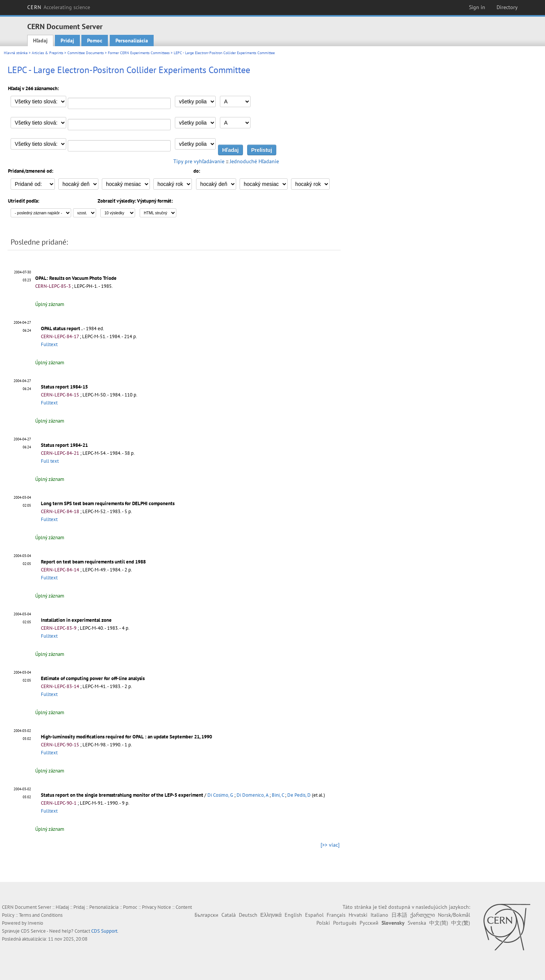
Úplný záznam (50, 304)
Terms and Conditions (41, 915)
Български (206, 915)
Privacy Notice (156, 907)
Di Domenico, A (252, 795)
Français (336, 915)
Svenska (417, 923)
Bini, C (278, 795)
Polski (323, 923)
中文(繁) (461, 923)
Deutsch (248, 915)
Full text (50, 461)
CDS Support (104, 931)
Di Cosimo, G (220, 795)
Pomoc (95, 41)
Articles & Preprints (47, 53)
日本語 (399, 915)
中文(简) (439, 923)
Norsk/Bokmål (454, 915)
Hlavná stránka (16, 53)
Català (229, 915)
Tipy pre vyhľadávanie (199, 161)
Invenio (35, 923)
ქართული (423, 915)
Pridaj (67, 41)
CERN (59, 7)
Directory (507, 7)
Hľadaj (40, 41)
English (293, 915)
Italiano (379, 915)
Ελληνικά (271, 915)
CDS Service (33, 931)
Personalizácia (132, 41)
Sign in (477, 7)
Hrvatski (358, 915)
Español (314, 915)
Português (345, 923)
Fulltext (49, 344)
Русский (369, 923)
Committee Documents (86, 53)
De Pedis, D (299, 795)
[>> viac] (330, 845)
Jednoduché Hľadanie (254, 161)
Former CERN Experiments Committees (139, 53)
